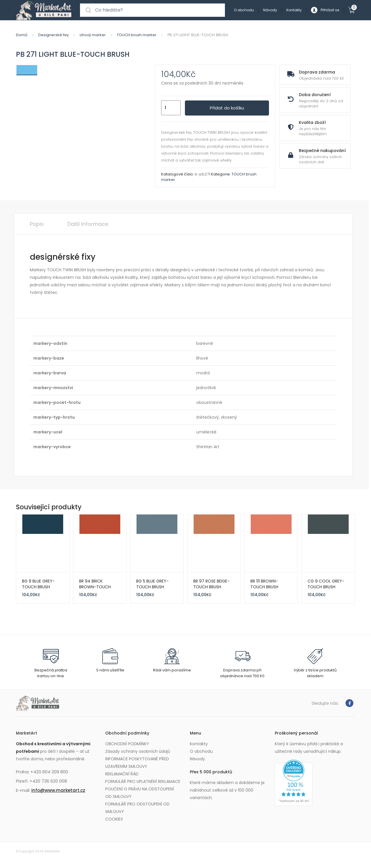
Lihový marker (93, 35)
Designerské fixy (53, 35)
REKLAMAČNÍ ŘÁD (122, 774)
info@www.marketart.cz (58, 790)
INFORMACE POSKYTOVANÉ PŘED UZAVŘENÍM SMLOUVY (137, 763)
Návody (270, 10)
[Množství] (171, 108)
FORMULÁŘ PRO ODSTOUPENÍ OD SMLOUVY (137, 808)
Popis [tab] (37, 224)
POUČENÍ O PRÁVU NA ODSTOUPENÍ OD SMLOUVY (140, 793)
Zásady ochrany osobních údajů (138, 751)
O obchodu (244, 10)
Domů (22, 35)
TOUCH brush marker (137, 35)
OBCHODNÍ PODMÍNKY (127, 744)
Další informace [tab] (88, 224)
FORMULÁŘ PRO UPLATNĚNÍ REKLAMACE (143, 781)
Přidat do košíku (227, 108)
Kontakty (294, 10)
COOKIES (114, 819)
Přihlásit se (325, 10)
